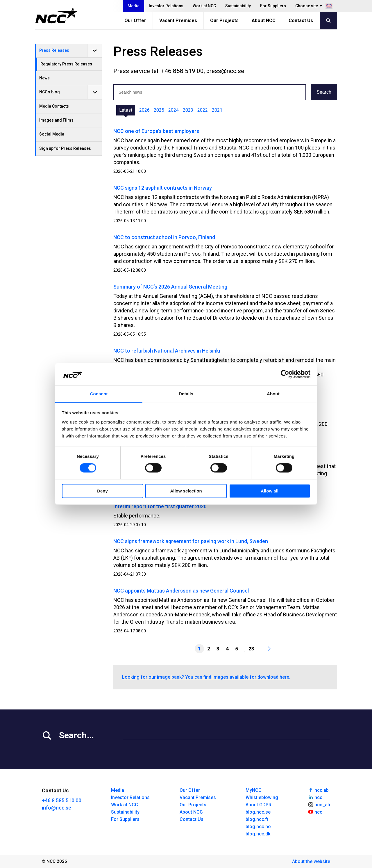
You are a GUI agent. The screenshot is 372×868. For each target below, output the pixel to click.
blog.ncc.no (258, 827)
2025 (159, 110)
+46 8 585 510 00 (62, 800)
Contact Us (301, 21)
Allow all (270, 491)
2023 (188, 110)
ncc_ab (319, 804)
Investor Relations (166, 6)
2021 (217, 110)
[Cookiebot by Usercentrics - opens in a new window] (285, 374)
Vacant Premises (178, 21)
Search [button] (324, 92)
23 (251, 649)
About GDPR (259, 805)
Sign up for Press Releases (65, 148)
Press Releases (54, 50)
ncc (315, 797)
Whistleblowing (262, 797)
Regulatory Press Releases (66, 64)
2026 (144, 110)
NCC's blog (50, 92)
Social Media (52, 134)
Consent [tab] (99, 394)
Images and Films (56, 120)
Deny (102, 491)
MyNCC (254, 790)
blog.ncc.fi (257, 819)
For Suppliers (273, 6)
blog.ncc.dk (258, 834)
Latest (126, 110)
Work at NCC (204, 6)
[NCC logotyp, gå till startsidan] (56, 15)
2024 (174, 110)
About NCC (264, 21)
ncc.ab (318, 790)
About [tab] (273, 394)
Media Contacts (54, 106)
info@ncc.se (57, 808)
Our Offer (135, 21)
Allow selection (186, 491)
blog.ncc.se (258, 812)
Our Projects (224, 21)
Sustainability (238, 6)
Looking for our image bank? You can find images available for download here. (206, 677)
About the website (311, 861)
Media (134, 6)
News (44, 78)
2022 (203, 110)
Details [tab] (186, 394)
